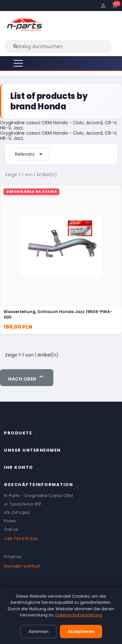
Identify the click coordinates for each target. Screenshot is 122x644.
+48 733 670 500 (21, 539)
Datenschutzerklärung (79, 615)
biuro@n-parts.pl (22, 566)
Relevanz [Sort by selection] (30, 154)
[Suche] (58, 46)
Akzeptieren (81, 632)
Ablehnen (38, 632)
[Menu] (18, 63)
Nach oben (27, 377)
